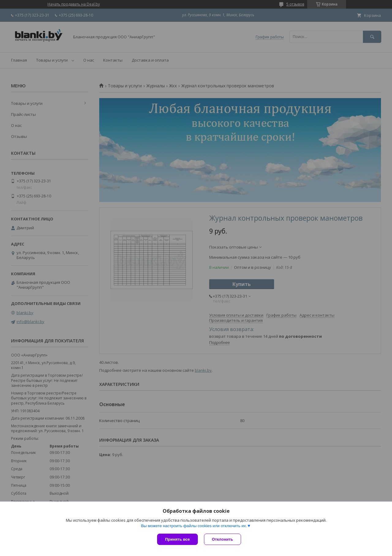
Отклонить (222, 539)
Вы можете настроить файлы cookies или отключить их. (194, 526)
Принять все (177, 539)
